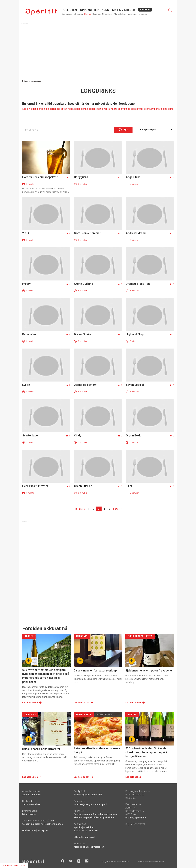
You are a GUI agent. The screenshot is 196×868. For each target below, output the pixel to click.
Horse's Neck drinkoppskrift (40, 177)
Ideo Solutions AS (156, 862)
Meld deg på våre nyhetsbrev (89, 847)
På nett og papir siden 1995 (88, 795)
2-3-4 (26, 233)
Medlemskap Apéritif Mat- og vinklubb (94, 817)
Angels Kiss (133, 177)
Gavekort (96, 14)
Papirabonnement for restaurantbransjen (95, 814)
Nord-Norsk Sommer (87, 233)
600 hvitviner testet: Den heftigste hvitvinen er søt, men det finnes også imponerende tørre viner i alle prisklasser (46, 676)
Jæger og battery (85, 385)
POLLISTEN (69, 10)
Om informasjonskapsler (35, 830)
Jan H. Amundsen (31, 804)
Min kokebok (120, 14)
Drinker (88, 14)
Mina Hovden (29, 814)
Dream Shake (83, 334)
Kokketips (143, 14)
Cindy (78, 435)
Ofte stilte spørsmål (84, 837)
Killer (129, 486)
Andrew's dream (136, 233)
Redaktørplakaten (53, 824)
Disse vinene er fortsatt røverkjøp (95, 670)
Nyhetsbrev (107, 14)
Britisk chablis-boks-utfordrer (41, 749)
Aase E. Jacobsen (31, 795)
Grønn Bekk (133, 435)
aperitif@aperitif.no (84, 827)
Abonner (145, 10)
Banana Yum (30, 334)
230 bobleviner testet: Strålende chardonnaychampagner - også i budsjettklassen (146, 752)
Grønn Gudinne (84, 284)
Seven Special (135, 385)
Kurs (105, 10)
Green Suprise (83, 486)
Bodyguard (81, 177)
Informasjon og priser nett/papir (91, 804)
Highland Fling (135, 334)
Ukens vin (78, 14)
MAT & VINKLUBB (124, 10)
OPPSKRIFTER (89, 10)
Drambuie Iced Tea (138, 284)
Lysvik (26, 385)
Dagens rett (67, 14)
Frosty (26, 284)
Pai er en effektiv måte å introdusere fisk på (97, 750)
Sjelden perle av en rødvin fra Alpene (149, 670)
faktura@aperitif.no (136, 818)
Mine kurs (132, 14)
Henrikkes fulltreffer (35, 486)
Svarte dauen (31, 435)
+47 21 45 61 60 (90, 831)
